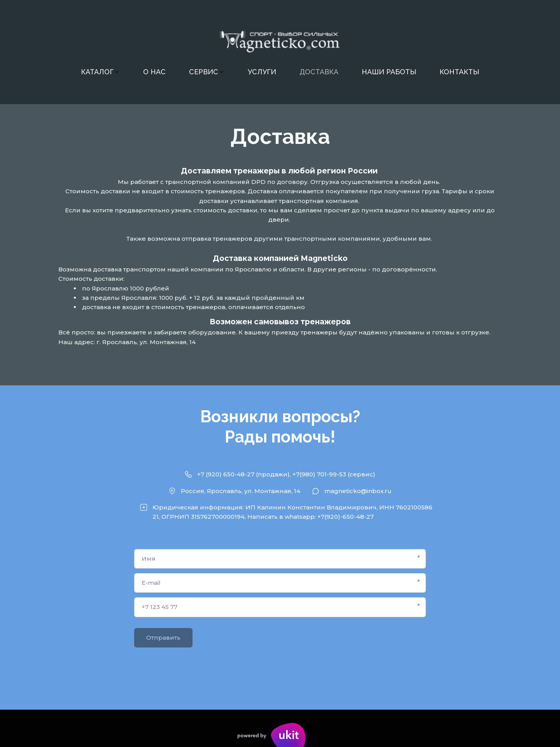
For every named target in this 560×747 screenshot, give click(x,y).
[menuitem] (100, 72)
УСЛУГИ (262, 72)
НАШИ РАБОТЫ (389, 72)
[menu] (280, 72)
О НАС (154, 72)
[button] (100, 72)
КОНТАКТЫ (459, 72)
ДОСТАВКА (319, 72)
